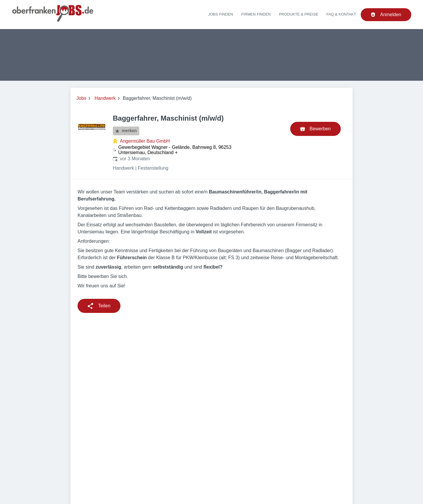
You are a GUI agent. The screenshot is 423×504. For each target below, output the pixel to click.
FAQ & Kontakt (341, 14)
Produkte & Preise (299, 14)
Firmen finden (256, 14)
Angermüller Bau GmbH (145, 141)
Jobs (81, 98)
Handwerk (105, 98)
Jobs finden (221, 14)
